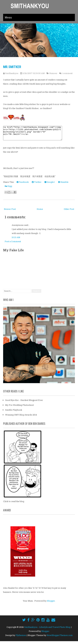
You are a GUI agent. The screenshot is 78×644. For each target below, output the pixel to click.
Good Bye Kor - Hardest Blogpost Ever (24, 403)
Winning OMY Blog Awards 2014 (21, 418)
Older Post (69, 212)
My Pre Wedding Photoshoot (19, 408)
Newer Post (10, 212)
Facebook (23, 185)
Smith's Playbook (14, 413)
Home (40, 212)
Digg (8, 189)
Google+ (50, 185)
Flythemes (21, 638)
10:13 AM (16, 240)
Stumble (63, 185)
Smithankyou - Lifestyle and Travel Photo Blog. (47, 630)
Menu (8, 17)
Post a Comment (13, 244)
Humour (53, 73)
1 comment (67, 73)
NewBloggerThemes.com (60, 638)
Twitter (37, 185)
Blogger (51, 604)
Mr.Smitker (12, 67)
